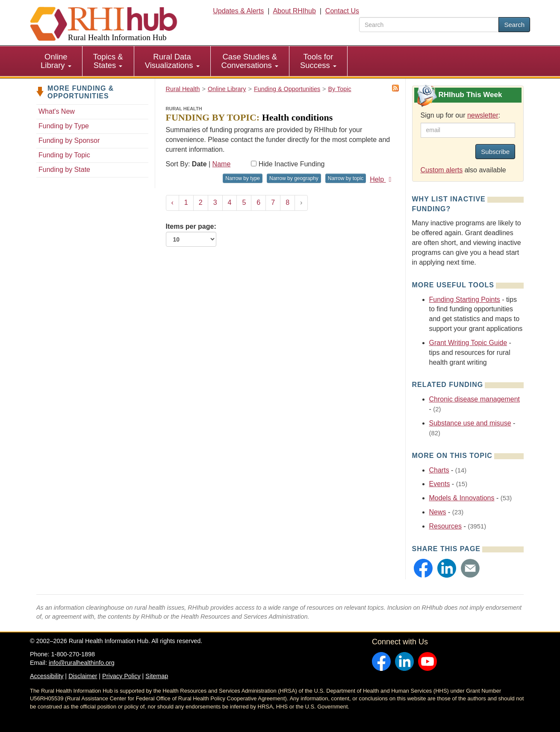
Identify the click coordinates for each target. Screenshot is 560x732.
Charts (439, 470)
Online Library (56, 61)
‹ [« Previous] (172, 202)
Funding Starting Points (465, 300)
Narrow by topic (346, 178)
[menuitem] (56, 61)
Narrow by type (243, 178)
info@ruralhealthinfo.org (82, 663)
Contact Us (342, 11)
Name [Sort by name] (222, 164)
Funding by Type (64, 126)
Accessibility (47, 676)
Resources (445, 526)
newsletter (483, 115)
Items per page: (191, 235)
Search (514, 25)
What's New (57, 111)
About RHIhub (294, 11)
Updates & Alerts (238, 11)
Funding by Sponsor (69, 140)
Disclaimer (83, 676)
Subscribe (495, 152)
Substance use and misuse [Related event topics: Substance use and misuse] (470, 423)
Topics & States (108, 61)
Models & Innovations (462, 498)
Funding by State (64, 170)
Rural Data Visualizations (172, 61)
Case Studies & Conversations (250, 61)
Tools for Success (318, 61)
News (438, 512)
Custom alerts (442, 170)
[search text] (429, 25)
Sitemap (157, 676)
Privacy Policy (121, 676)
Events (440, 484)
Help (382, 179)
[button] (423, 568)
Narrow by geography (294, 178)
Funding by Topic (64, 155)
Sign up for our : (461, 115)
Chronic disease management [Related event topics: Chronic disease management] (475, 399)
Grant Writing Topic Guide (468, 343)
